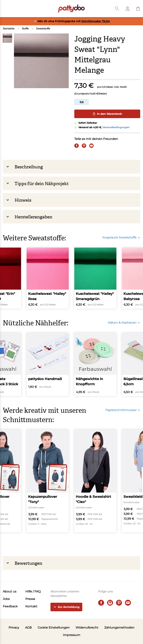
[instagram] (110, 603)
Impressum (72, 635)
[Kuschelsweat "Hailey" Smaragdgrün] (95, 278)
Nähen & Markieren (124, 323)
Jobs (6, 599)
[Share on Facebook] (77, 146)
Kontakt (31, 606)
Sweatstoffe (43, 28)
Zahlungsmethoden (119, 628)
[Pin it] (84, 146)
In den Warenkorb (107, 114)
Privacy (14, 628)
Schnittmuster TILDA (96, 21)
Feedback (10, 606)
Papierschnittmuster (123, 410)
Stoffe (25, 28)
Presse (30, 599)
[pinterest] (119, 603)
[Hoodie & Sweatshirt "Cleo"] (95, 481)
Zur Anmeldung (66, 607)
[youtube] (128, 603)
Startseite (9, 28)
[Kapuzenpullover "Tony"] (48, 481)
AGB (28, 628)
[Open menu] (5, 9)
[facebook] (101, 603)
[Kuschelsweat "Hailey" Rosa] (48, 278)
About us (10, 591)
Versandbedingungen (116, 127)
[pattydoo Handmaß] (48, 364)
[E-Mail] (91, 146)
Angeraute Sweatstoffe (121, 237)
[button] (138, 9)
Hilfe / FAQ (33, 591)
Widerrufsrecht (87, 628)
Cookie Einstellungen (54, 628)
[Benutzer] (128, 9)
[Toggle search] (117, 9)
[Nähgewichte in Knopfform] (95, 364)
